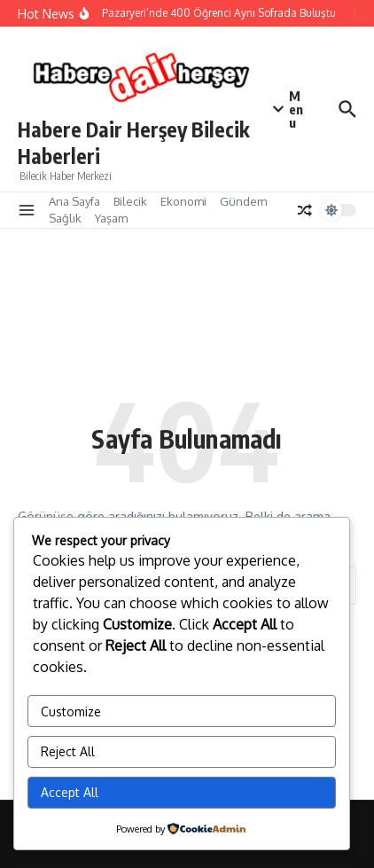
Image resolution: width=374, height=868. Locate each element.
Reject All (68, 751)
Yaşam (111, 218)
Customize (71, 712)
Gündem (243, 201)
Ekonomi (183, 201)
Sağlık (65, 218)
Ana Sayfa (74, 201)
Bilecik (130, 201)
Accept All (70, 792)
